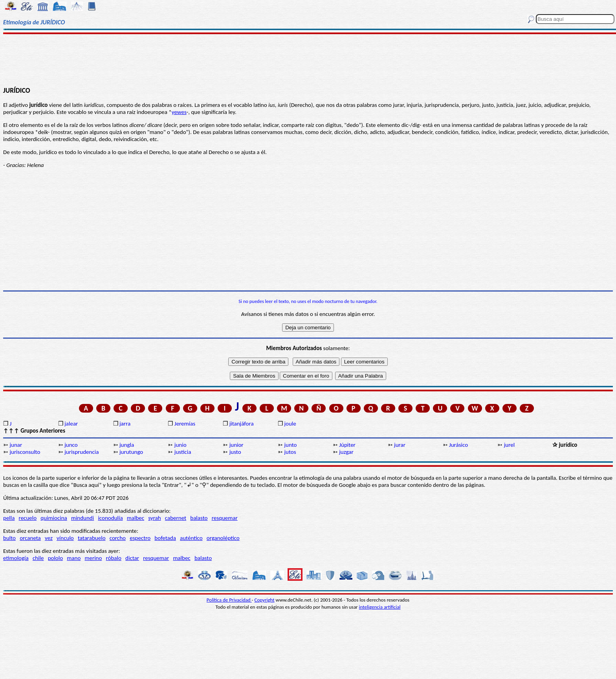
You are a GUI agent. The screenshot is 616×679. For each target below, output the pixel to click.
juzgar (346, 452)
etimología (16, 558)
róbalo (114, 558)
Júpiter (347, 445)
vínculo (65, 538)
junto (290, 445)
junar (16, 445)
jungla (127, 445)
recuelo (28, 518)
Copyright (265, 600)
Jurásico (458, 445)
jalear (71, 424)
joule (290, 424)
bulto (9, 538)
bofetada (165, 538)
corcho (118, 538)
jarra (125, 424)
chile (38, 558)
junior (236, 445)
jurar (400, 445)
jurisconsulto (25, 452)
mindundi (82, 518)
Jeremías (185, 424)
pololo (56, 558)
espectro (140, 538)
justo (235, 452)
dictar (132, 558)
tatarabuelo (92, 538)
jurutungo (131, 452)
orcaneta (30, 538)
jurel (509, 445)
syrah (154, 518)
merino (93, 558)
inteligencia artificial (380, 607)
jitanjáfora (242, 424)
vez (49, 538)
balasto (199, 518)
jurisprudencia (82, 452)
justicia (183, 452)
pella (9, 518)
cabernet (176, 518)
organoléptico (223, 538)
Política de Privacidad (229, 600)
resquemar (225, 518)
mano (74, 558)
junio (181, 445)
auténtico (191, 538)
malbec (136, 518)
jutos (290, 452)
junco (71, 445)
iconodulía (110, 518)
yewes (179, 112)
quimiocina (54, 518)
